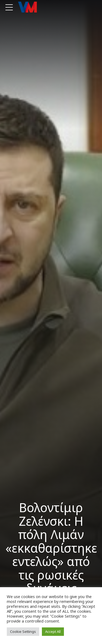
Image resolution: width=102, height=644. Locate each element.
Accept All (53, 631)
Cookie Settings (23, 631)
